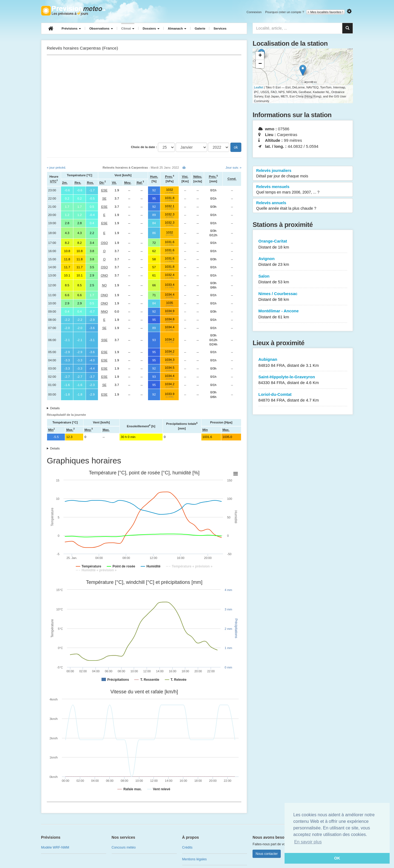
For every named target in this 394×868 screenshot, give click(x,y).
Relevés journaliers (303, 174)
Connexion (254, 12)
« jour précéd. (56, 168)
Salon (303, 279)
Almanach (177, 28)
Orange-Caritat (303, 244)
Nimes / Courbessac (303, 297)
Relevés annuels (303, 206)
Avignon (303, 262)
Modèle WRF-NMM (55, 847)
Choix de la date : (144, 147)
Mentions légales (195, 859)
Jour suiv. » (233, 168)
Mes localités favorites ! (325, 12)
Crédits (187, 847)
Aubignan (303, 363)
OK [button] (337, 858)
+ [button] (260, 56)
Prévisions (71, 28)
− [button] (260, 64)
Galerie (200, 28)
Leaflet (258, 87)
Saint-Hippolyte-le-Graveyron (303, 380)
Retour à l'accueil (73, 11)
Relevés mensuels (303, 190)
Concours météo (124, 847)
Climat (128, 28)
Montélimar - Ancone (303, 314)
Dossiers (151, 28)
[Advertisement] (144, 99)
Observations (101, 28)
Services (220, 28)
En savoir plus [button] (308, 842)
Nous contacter (267, 854)
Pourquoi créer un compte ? (285, 12)
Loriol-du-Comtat (303, 398)
